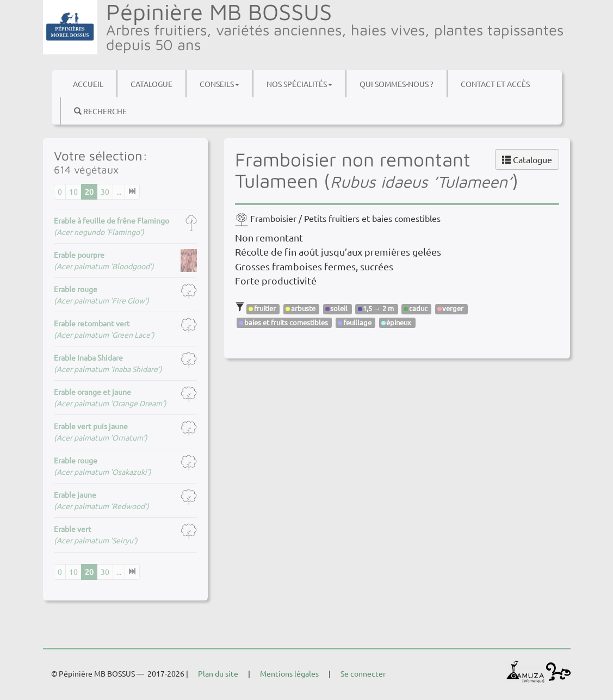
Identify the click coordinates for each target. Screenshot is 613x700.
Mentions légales (289, 673)
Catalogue (151, 84)
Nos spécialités (299, 84)
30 (105, 191)
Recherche (100, 111)
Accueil (88, 84)
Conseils (219, 84)
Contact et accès (495, 84)
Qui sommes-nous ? (397, 84)
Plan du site (218, 673)
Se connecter (363, 673)
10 (73, 191)
